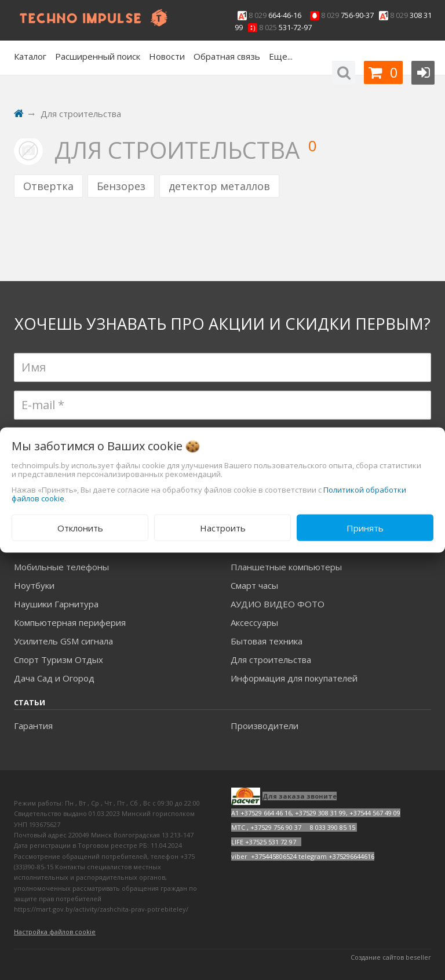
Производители (265, 726)
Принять (365, 527)
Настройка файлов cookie (55, 932)
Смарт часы (254, 585)
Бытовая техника (267, 641)
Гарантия (33, 726)
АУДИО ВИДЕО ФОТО (278, 604)
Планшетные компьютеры (286, 567)
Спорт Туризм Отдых (59, 660)
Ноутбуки (34, 585)
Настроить (223, 527)
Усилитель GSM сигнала (63, 641)
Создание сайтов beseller (391, 957)
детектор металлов (219, 186)
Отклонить (80, 527)
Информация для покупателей (294, 678)
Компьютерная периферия (70, 622)
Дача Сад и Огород (54, 678)
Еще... (281, 56)
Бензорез (121, 186)
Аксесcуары (254, 622)
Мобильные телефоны (61, 567)
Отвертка (48, 186)
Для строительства (271, 660)
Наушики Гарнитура (56, 604)
